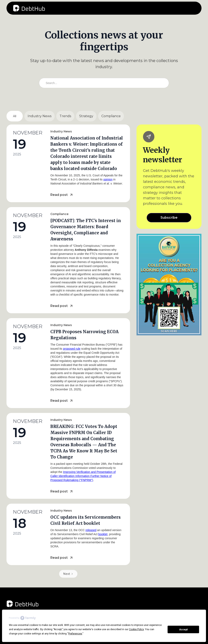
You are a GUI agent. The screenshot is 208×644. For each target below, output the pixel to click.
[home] (29, 8)
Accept (183, 630)
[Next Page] (68, 574)
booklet (103, 534)
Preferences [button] (75, 634)
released (91, 530)
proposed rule (72, 349)
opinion (108, 179)
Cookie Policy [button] (136, 629)
